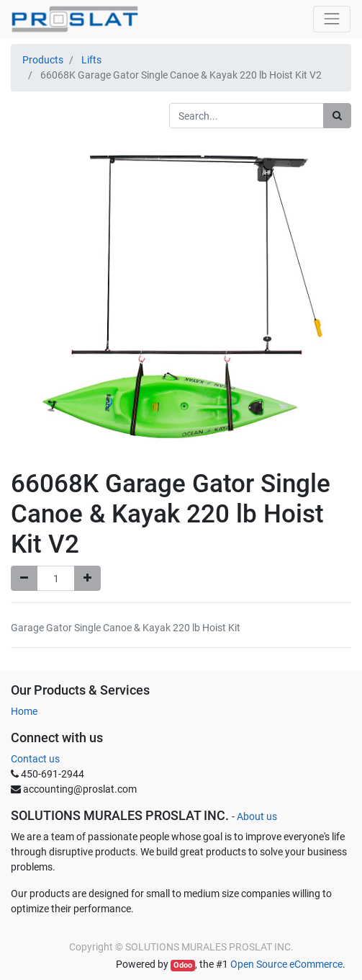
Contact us (35, 759)
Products (43, 60)
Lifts (91, 60)
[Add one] (87, 578)
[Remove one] (24, 578)
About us (257, 816)
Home (24, 711)
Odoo (183, 965)
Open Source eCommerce (286, 964)
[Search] (337, 116)
